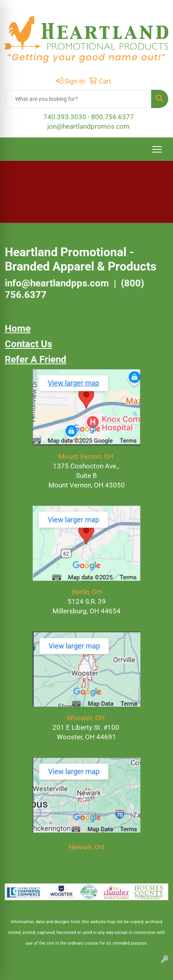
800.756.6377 (113, 117)
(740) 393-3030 (86, 856)
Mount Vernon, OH (87, 456)
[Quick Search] (78, 99)
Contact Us (28, 344)
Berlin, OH (87, 592)
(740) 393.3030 (87, 495)
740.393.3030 (65, 117)
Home (18, 329)
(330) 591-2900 (86, 746)
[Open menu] (157, 149)
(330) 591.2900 (85, 620)
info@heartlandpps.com (57, 283)
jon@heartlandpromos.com (88, 126)
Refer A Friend (36, 360)
